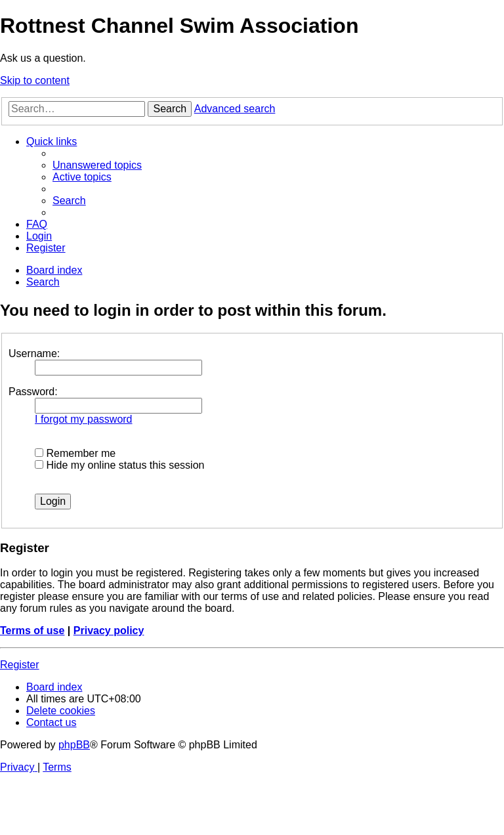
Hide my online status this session (119, 465)
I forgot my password (84, 419)
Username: (34, 353)
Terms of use (32, 631)
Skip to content (35, 80)
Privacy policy (109, 631)
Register (20, 665)
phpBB (74, 745)
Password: (33, 392)
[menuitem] (97, 165)
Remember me (75, 453)
